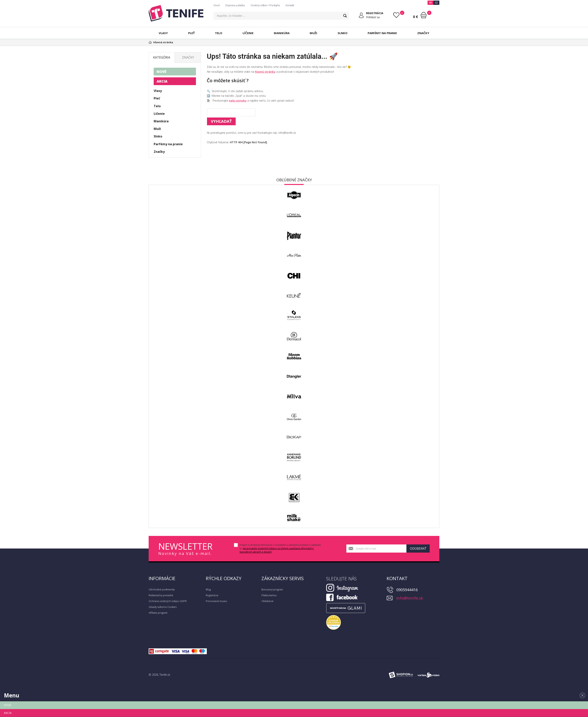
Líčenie (248, 33)
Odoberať (418, 549)
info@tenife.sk (410, 598)
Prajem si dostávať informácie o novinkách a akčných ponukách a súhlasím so (280, 548)
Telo (219, 33)
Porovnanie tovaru (216, 601)
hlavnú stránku (265, 72)
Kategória (162, 57)
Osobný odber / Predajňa (265, 5)
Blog (208, 589)
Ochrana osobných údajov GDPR (168, 601)
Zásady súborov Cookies (163, 607)
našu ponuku (238, 101)
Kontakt (290, 5)
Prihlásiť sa (373, 17)
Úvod (217, 5)
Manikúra (282, 33)
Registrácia (212, 595)
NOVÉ (161, 72)
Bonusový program (272, 589)
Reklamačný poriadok (161, 595)
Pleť (191, 33)
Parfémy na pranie (382, 33)
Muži (313, 33)
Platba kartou (269, 595)
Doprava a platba (235, 5)
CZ (436, 3)
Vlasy (163, 33)
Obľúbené (267, 601)
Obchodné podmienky (162, 589)
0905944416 (407, 590)
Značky (423, 33)
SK (430, 3)
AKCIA (162, 81)
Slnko (343, 33)
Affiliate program (158, 613)
